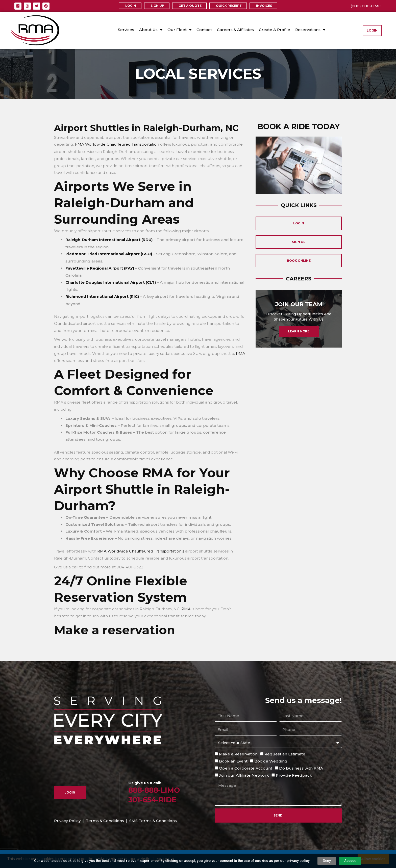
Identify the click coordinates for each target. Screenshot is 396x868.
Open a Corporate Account (246, 767)
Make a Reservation (238, 753)
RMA (241, 352)
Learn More (299, 339)
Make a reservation (118, 628)
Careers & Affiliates (235, 30)
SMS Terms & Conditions (153, 819)
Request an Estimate (285, 753)
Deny (321, 861)
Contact (204, 30)
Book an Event (233, 760)
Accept (344, 861)
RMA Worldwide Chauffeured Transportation (117, 144)
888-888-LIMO (155, 789)
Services (126, 30)
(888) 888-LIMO (366, 6)
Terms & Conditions (105, 819)
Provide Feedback (294, 774)
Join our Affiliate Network (244, 774)
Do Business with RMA (301, 767)
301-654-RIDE (154, 798)
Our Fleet (179, 30)
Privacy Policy (67, 819)
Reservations (310, 30)
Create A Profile (275, 30)
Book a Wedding (271, 760)
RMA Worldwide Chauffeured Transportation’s (141, 550)
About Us (151, 30)
